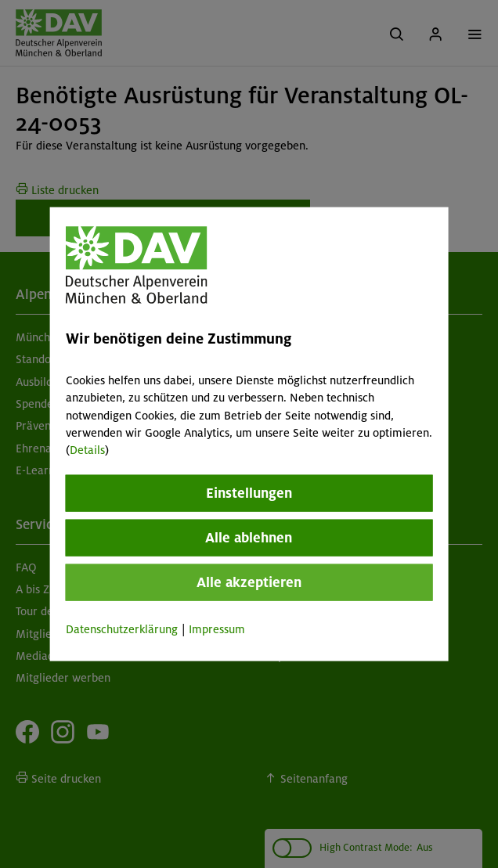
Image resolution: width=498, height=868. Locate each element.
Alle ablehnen (249, 537)
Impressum (217, 628)
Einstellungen (249, 492)
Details (87, 450)
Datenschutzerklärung (122, 628)
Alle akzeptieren (249, 582)
